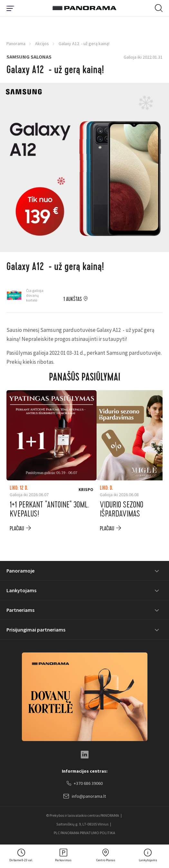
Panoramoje (20, 571)
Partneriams (20, 610)
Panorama (16, 43)
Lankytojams (21, 590)
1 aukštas (73, 299)
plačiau (17, 529)
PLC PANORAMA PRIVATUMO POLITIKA (84, 833)
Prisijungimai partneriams (36, 630)
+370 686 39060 (85, 784)
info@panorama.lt (85, 796)
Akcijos (42, 43)
